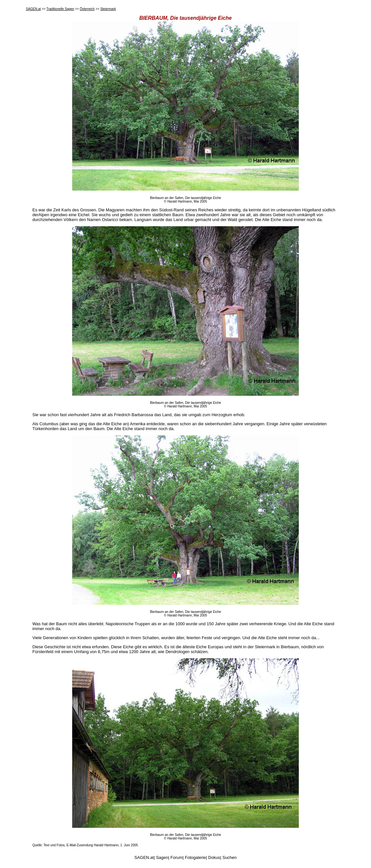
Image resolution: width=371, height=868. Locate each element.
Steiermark (108, 9)
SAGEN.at (33, 9)
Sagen (162, 857)
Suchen (230, 857)
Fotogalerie (195, 857)
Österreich (87, 9)
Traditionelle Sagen (60, 9)
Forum (177, 857)
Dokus (214, 857)
